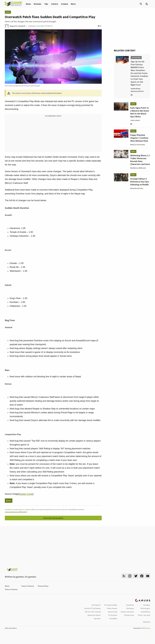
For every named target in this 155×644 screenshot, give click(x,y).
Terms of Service (28, 586)
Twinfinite (130, 605)
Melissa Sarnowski (138, 145)
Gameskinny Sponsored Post (137, 90)
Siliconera (130, 608)
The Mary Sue (129, 615)
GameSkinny (145, 612)
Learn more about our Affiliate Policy (16, 512)
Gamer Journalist (127, 612)
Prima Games (112, 608)
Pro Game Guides (111, 605)
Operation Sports (94, 615)
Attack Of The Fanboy (92, 608)
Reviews (38, 4)
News (28, 4)
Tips (46, 4)
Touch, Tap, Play (144, 615)
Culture (55, 4)
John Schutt (135, 120)
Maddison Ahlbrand (138, 168)
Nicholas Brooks (137, 188)
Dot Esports (96, 605)
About (7, 586)
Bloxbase (147, 622)
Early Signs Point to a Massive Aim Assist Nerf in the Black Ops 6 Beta (140, 112)
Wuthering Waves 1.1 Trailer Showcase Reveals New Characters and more (140, 160)
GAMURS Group (145, 628)
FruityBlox (113, 619)
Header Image (26, 494)
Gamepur (147, 605)
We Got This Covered (93, 612)
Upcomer (97, 619)
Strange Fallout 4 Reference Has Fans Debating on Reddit (140, 182)
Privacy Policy (43, 586)
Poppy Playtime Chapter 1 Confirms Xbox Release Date (139, 138)
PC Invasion (113, 615)
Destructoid (113, 612)
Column (64, 4)
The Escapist (145, 608)
